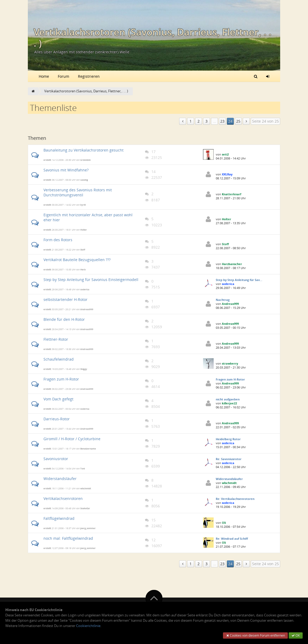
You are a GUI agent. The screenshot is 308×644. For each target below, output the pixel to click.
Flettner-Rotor (56, 339)
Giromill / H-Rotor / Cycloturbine (72, 439)
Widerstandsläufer (60, 479)
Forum (63, 76)
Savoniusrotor (56, 459)
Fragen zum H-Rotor (61, 379)
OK (296, 635)
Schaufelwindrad (59, 359)
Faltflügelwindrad (59, 518)
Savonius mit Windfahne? (66, 170)
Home (44, 76)
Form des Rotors (58, 240)
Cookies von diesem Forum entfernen (255, 635)
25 (238, 121)
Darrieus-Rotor (57, 419)
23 (222, 121)
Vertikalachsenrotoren (63, 498)
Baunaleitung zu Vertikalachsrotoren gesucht (83, 150)
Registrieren (89, 76)
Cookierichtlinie (88, 626)
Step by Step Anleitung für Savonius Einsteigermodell (91, 280)
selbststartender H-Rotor (65, 299)
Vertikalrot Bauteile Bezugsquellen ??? (77, 260)
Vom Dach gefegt (58, 399)
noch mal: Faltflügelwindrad (68, 538)
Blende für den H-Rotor (64, 319)
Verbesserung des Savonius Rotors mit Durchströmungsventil (78, 192)
